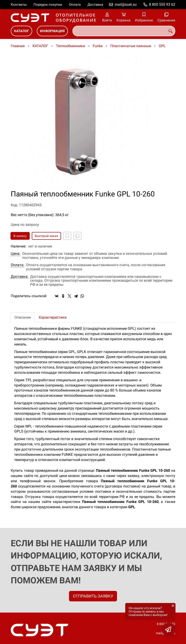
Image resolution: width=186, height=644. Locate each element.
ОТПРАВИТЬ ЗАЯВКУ (93, 596)
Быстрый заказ (46, 236)
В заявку (20, 236)
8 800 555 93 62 (162, 4)
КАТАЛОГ (21, 31)
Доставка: (20, 277)
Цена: (16, 254)
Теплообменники (70, 46)
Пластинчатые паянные (131, 46)
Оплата (75, 5)
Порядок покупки (48, 5)
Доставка (95, 5)
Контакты (19, 5)
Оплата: (17, 265)
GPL (162, 46)
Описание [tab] (23, 317)
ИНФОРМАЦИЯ (52, 31)
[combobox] (124, 31)
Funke (98, 46)
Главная (18, 46)
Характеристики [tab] (53, 317)
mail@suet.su (126, 4)
